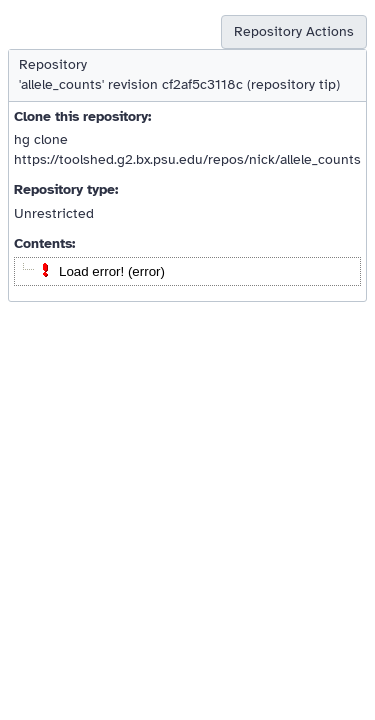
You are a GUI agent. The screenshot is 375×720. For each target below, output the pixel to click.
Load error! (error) (112, 271)
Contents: (44, 243)
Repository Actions (294, 31)
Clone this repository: (82, 116)
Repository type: (66, 189)
